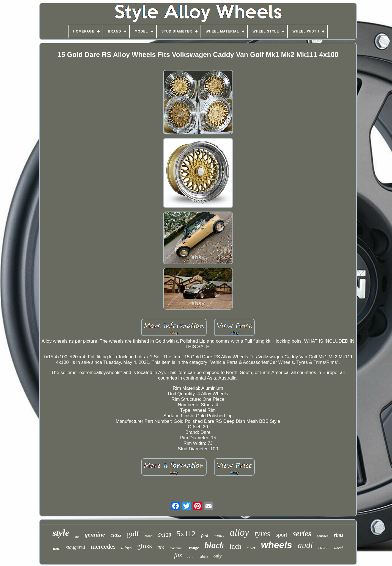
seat (77, 537)
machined (176, 548)
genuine (95, 534)
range (194, 548)
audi (305, 545)
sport (281, 535)
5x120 (165, 535)
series (302, 533)
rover (323, 547)
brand (149, 536)
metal (57, 549)
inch (235, 546)
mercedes (103, 546)
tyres (262, 533)
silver (251, 548)
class (116, 535)
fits (178, 555)
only (218, 556)
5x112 (186, 534)
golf (133, 534)
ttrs (161, 547)
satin (190, 557)
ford (205, 536)
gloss (145, 546)
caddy (219, 536)
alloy (239, 533)
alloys (126, 548)
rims (338, 535)
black (214, 545)
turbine (203, 557)
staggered (75, 547)
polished (323, 536)
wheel (338, 548)
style (61, 533)
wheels (277, 545)
